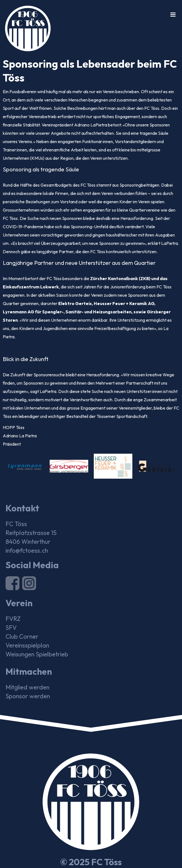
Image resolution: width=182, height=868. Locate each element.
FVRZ (13, 619)
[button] (173, 15)
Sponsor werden (28, 696)
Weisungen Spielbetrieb (37, 654)
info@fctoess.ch (27, 550)
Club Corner (22, 636)
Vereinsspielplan (27, 645)
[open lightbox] (25, 466)
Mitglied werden (27, 687)
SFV (11, 628)
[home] (25, 26)
